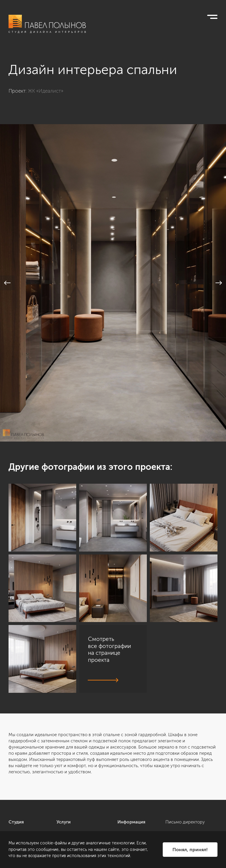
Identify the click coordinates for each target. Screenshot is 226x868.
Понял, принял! (190, 850)
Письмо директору (185, 822)
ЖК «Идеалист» (46, 91)
